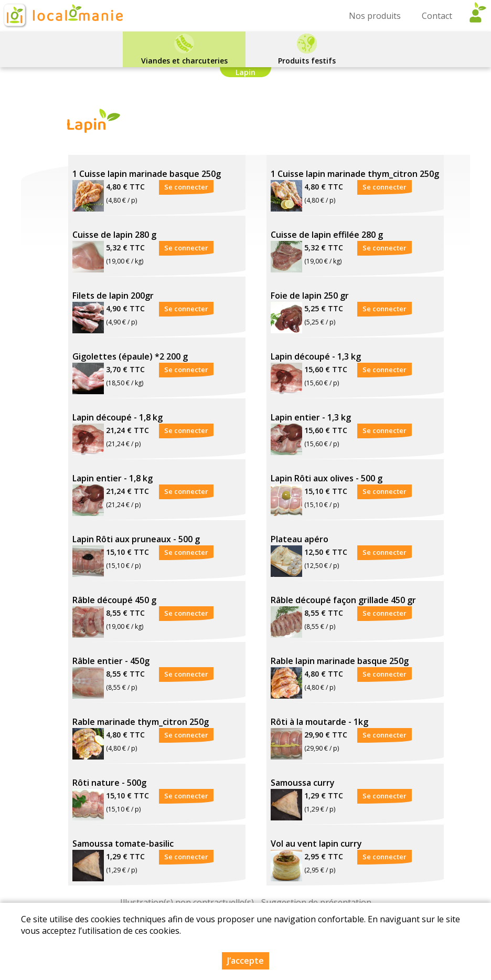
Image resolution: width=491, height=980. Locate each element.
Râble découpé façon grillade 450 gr (343, 600)
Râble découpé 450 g (114, 600)
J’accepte (245, 961)
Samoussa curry (303, 783)
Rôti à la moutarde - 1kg (319, 722)
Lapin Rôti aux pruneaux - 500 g (136, 539)
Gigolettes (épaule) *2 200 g (130, 356)
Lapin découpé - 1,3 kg (316, 356)
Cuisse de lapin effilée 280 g (327, 235)
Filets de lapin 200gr (113, 296)
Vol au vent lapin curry (316, 844)
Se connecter (186, 187)
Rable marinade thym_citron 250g (141, 722)
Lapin (245, 72)
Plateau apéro (300, 539)
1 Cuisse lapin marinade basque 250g (147, 174)
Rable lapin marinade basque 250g (340, 661)
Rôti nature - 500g (109, 783)
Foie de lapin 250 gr (310, 296)
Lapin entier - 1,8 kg (113, 478)
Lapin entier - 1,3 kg (311, 417)
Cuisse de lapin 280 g (114, 235)
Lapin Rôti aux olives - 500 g (327, 478)
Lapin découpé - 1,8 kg (118, 417)
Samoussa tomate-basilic (123, 844)
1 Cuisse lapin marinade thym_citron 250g (355, 174)
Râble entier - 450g (111, 661)
